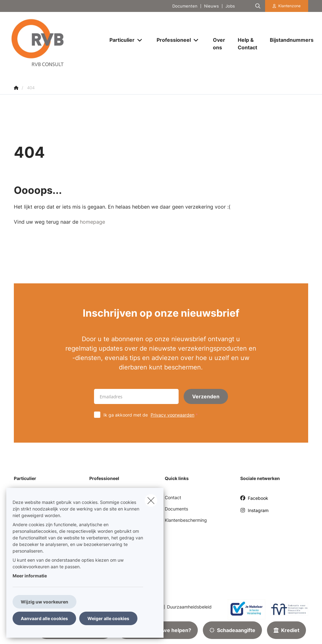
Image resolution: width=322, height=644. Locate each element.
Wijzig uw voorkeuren (44, 602)
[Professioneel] (171, 40)
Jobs (230, 6)
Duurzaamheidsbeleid (189, 607)
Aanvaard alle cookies (44, 618)
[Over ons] (219, 44)
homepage (92, 222)
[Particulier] (120, 40)
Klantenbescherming (186, 520)
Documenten (185, 6)
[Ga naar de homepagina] (56, 43)
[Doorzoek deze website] (258, 6)
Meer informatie (30, 576)
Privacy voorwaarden (172, 415)
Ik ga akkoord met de (152, 415)
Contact (173, 497)
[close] (151, 500)
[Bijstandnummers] (289, 40)
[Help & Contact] (247, 44)
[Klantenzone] (287, 6)
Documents (176, 509)
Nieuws (211, 6)
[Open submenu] (140, 40)
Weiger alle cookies (108, 618)
